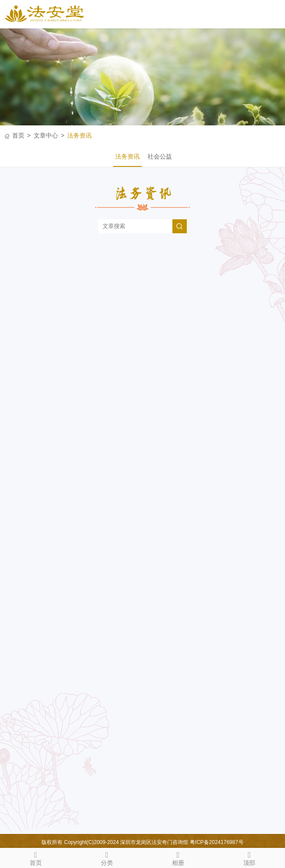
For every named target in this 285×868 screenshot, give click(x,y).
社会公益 (160, 156)
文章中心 (46, 135)
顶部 (249, 857)
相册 (178, 857)
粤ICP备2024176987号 (217, 842)
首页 (18, 135)
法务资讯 (79, 135)
